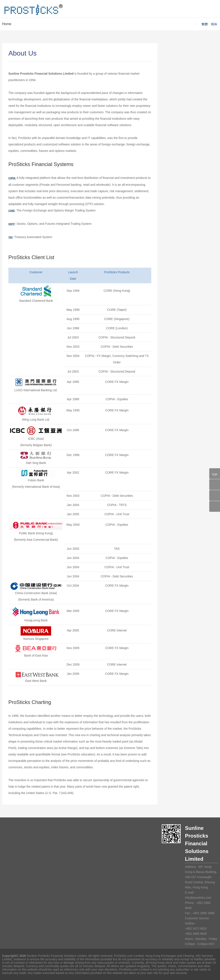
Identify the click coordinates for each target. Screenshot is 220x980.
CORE (11, 211)
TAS (10, 237)
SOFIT (11, 224)
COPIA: (12, 178)
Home (7, 24)
